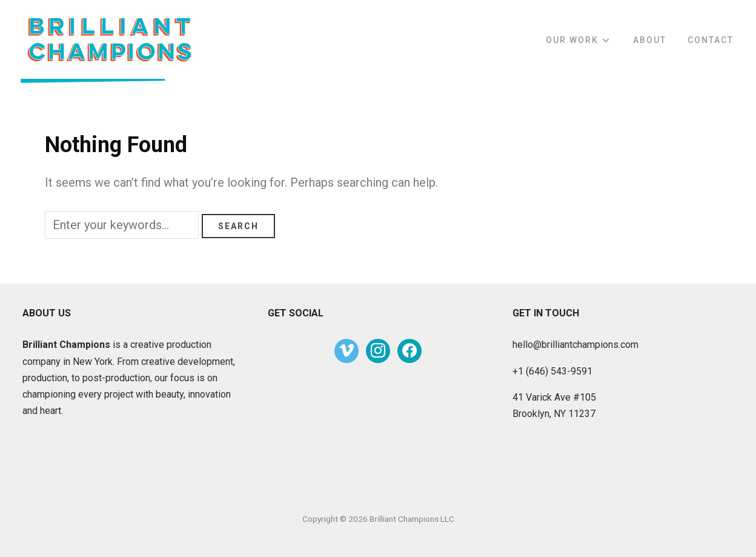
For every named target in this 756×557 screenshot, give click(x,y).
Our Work (572, 40)
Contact (711, 40)
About (650, 40)
